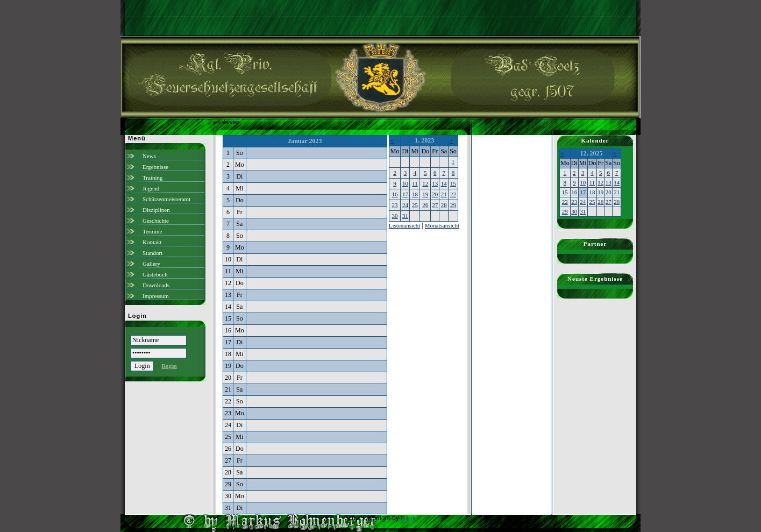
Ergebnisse (155, 167)
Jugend (151, 188)
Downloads (156, 285)
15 (453, 183)
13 (435, 183)
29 (453, 205)
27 (435, 205)
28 (444, 205)
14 (444, 183)
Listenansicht (405, 225)
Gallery (151, 264)
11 (415, 183)
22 (453, 194)
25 (415, 205)
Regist (169, 366)
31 (405, 216)
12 (425, 183)
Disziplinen (156, 210)
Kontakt (152, 242)
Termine (152, 231)
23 (395, 205)
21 (444, 194)
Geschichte (156, 221)
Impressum (156, 296)
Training (153, 178)
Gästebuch (155, 274)
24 (405, 205)
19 (425, 194)
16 (395, 194)
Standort (152, 253)
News (149, 156)
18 (415, 194)
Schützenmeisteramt (166, 199)
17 (405, 194)
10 (405, 183)
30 (395, 216)
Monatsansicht (442, 225)
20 (435, 194)
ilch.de (409, 518)
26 (425, 205)
